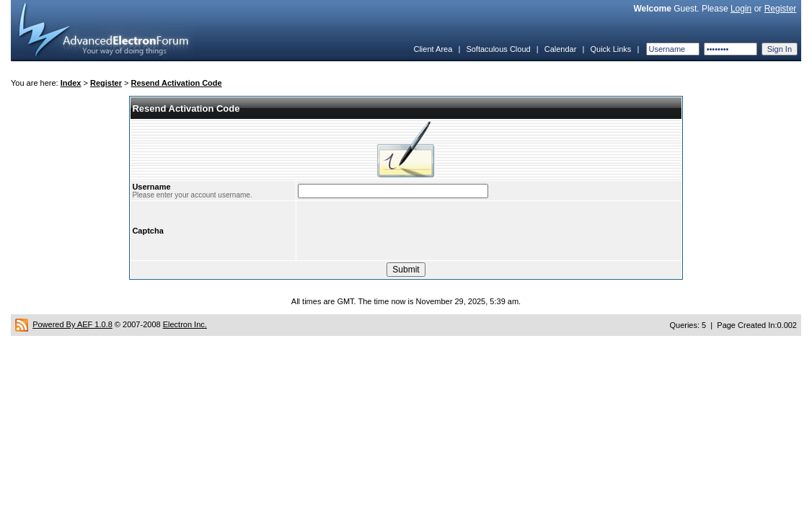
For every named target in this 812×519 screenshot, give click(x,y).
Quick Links (610, 49)
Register (781, 9)
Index (71, 83)
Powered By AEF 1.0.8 (72, 324)
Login (741, 9)
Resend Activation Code (177, 83)
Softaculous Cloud (498, 49)
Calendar (561, 49)
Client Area (433, 49)
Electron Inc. (185, 324)
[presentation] (407, 231)
